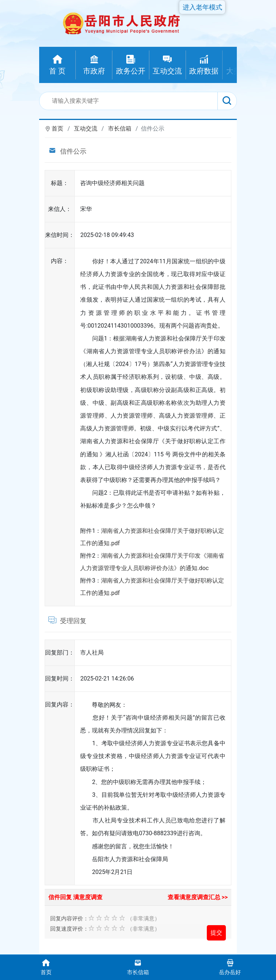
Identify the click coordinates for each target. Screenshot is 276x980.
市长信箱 (120, 129)
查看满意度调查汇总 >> (198, 897)
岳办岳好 (230, 967)
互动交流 (86, 129)
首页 (57, 129)
